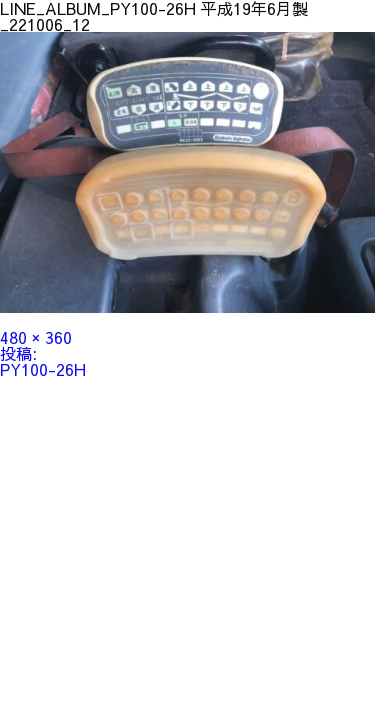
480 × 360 (36, 337)
